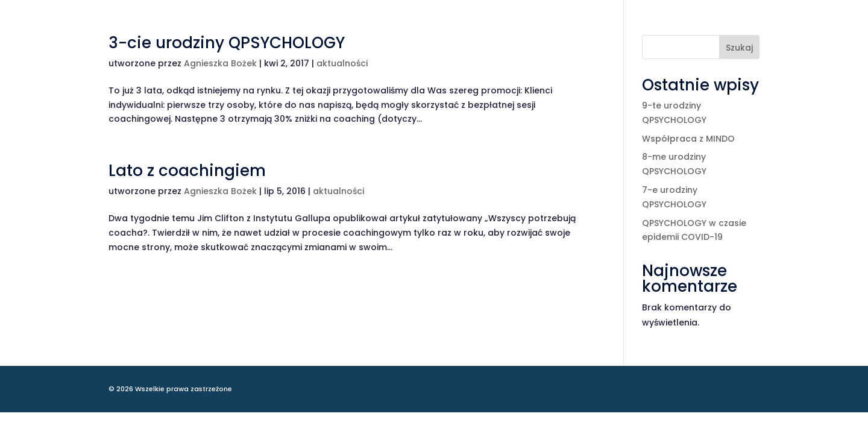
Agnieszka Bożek (220, 63)
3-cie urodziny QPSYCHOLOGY (227, 43)
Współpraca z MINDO (688, 139)
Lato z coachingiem (187, 171)
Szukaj (739, 48)
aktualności (342, 63)
